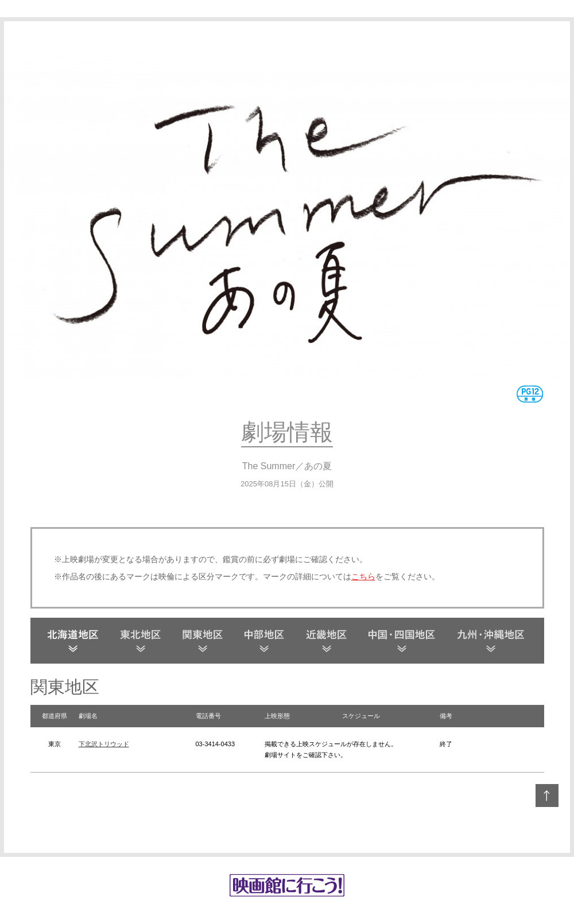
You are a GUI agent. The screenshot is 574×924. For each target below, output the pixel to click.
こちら (363, 576)
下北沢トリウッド (104, 744)
